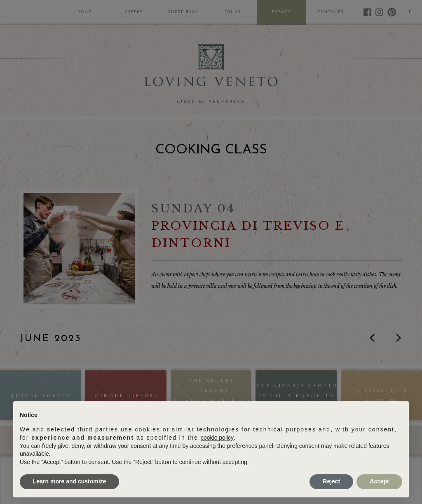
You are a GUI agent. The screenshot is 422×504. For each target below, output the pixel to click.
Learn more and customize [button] (69, 481)
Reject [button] (331, 481)
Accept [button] (379, 481)
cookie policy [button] (217, 438)
